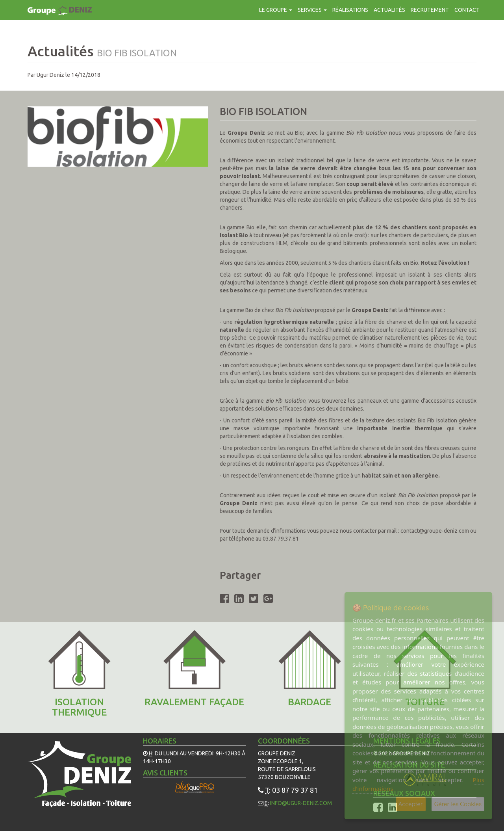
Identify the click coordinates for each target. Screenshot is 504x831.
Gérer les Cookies (458, 804)
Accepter (411, 804)
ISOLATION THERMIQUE (79, 707)
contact (467, 10)
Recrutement (430, 10)
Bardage (309, 702)
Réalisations (350, 10)
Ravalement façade (194, 702)
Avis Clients (165, 773)
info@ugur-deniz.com (301, 803)
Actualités (389, 10)
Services (312, 10)
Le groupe (276, 10)
